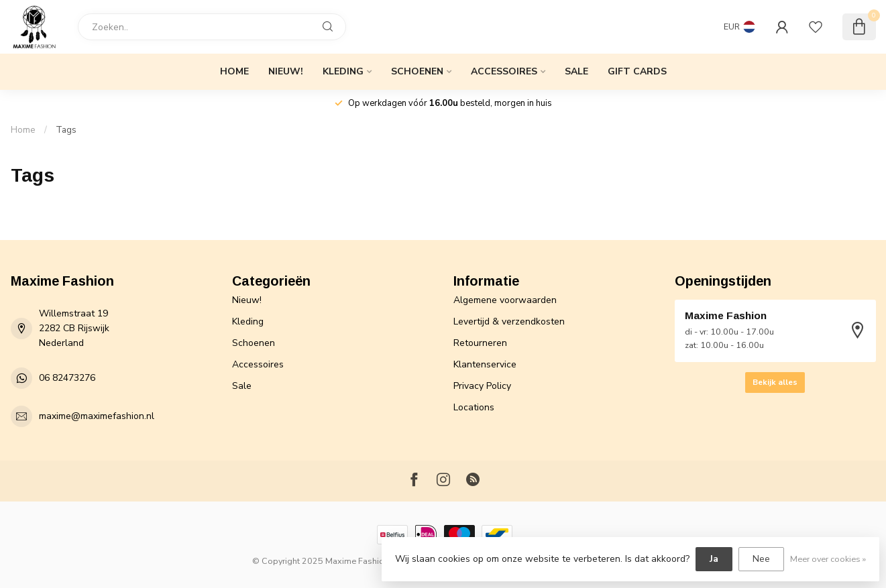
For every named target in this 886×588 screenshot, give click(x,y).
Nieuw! (286, 71)
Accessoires (504, 71)
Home (234, 71)
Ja (714, 559)
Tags (66, 130)
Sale (576, 71)
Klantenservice (485, 364)
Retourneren (480, 343)
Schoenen (417, 71)
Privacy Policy (482, 386)
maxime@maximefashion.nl (97, 416)
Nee (761, 559)
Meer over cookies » (828, 559)
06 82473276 (67, 378)
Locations (474, 407)
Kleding (343, 71)
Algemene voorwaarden (505, 300)
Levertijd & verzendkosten (509, 321)
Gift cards (637, 71)
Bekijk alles (775, 382)
